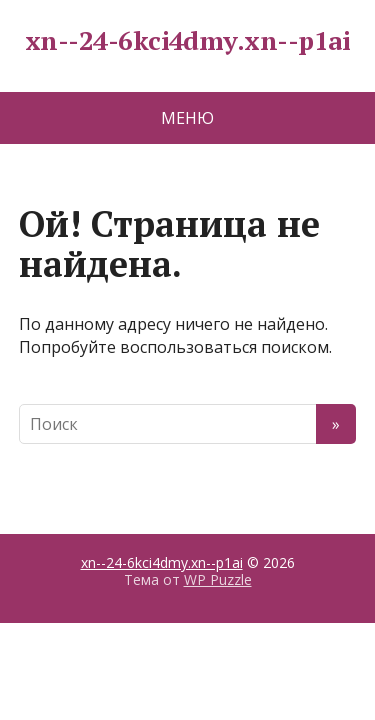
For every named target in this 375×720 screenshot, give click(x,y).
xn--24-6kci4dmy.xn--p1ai (188, 41)
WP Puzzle (218, 579)
